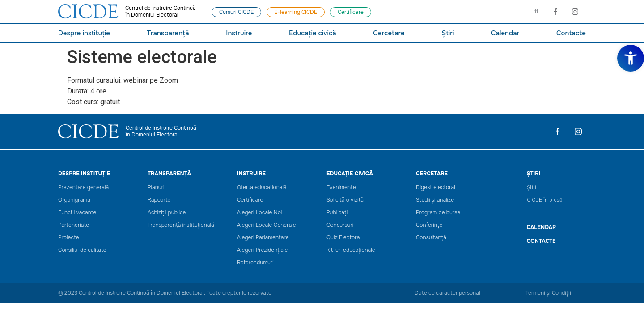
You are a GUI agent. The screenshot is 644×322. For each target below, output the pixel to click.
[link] (631, 58)
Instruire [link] (239, 33)
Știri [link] (448, 33)
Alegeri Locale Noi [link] (259, 213)
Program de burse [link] (438, 213)
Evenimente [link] (341, 188)
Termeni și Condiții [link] (548, 293)
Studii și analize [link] (435, 200)
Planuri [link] (156, 188)
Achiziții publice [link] (167, 213)
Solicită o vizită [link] (345, 200)
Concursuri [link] (340, 225)
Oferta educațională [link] (262, 188)
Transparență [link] (168, 33)
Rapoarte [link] (159, 200)
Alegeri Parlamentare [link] (263, 238)
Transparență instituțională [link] (181, 225)
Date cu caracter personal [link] (447, 293)
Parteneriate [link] (74, 225)
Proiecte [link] (69, 238)
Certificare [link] (250, 200)
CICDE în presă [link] (544, 200)
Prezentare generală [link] (83, 188)
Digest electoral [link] (436, 188)
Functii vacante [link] (77, 213)
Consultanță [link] (431, 238)
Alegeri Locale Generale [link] (267, 225)
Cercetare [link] (389, 33)
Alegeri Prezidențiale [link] (262, 250)
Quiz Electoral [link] (344, 238)
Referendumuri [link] (255, 263)
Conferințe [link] (429, 225)
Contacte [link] (571, 33)
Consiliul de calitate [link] (82, 250)
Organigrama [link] (74, 200)
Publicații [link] (337, 213)
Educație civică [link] (313, 33)
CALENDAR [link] (542, 227)
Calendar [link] (505, 33)
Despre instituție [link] (84, 33)
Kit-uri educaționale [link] (351, 250)
